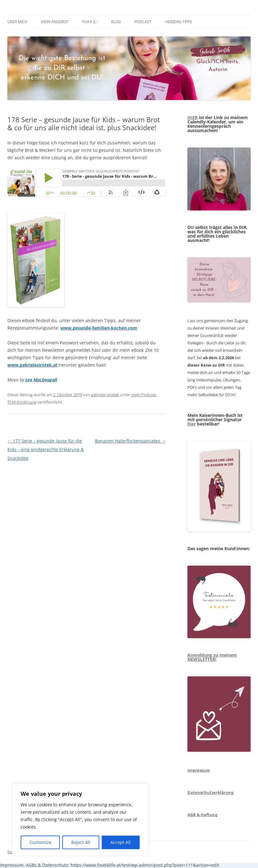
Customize (40, 842)
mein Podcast (143, 395)
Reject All (81, 842)
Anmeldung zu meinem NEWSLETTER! (212, 657)
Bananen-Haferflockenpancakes (130, 441)
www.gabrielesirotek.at (32, 365)
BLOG (116, 22)
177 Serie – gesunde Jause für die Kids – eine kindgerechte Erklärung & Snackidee (46, 449)
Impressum (199, 770)
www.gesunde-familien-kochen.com (99, 328)
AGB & (194, 815)
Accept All (121, 842)
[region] (80, 820)
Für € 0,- (90, 22)
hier (192, 424)
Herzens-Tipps (178, 22)
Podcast (143, 22)
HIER (192, 117)
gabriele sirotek (105, 395)
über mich (17, 22)
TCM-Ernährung (22, 402)
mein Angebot (55, 22)
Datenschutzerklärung (210, 792)
